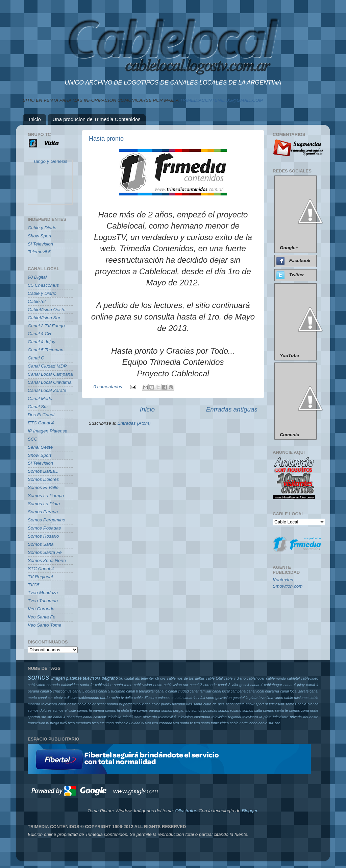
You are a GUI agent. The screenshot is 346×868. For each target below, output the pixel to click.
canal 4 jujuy (294, 685)
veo (148, 723)
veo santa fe (183, 723)
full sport (207, 698)
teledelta (114, 717)
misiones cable (306, 698)
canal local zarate (294, 691)
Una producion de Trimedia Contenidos (97, 119)
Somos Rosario (43, 536)
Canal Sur (38, 407)
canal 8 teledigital (141, 691)
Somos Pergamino (46, 520)
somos (39, 677)
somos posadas (204, 710)
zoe (277, 723)
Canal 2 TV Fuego (46, 326)
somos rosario (230, 710)
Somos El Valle (43, 487)
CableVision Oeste (47, 310)
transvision (36, 723)
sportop (34, 717)
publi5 (166, 704)
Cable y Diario (42, 228)
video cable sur (261, 723)
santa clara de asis (209, 704)
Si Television (40, 244)
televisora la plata (257, 717)
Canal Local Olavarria (50, 382)
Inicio (35, 119)
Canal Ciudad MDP (47, 366)
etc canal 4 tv (188, 698)
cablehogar (256, 678)
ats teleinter (145, 678)
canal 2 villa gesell (233, 685)
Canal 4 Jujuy (42, 342)
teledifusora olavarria (140, 717)
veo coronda (162, 723)
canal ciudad (179, 691)
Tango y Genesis (50, 163)
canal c (161, 691)
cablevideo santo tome (114, 685)
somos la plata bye (120, 710)
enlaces (164, 698)
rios (189, 704)
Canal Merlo (40, 398)
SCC (33, 439)
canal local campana (229, 691)
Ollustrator (186, 811)
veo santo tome (206, 723)
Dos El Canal (41, 415)
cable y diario (235, 678)
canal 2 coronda (203, 685)
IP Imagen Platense (47, 431)
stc (44, 717)
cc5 (67, 698)
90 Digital (37, 277)
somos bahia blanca (302, 704)
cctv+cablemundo (85, 698)
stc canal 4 (56, 717)
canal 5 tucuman (112, 691)
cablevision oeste (148, 685)
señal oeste (235, 704)
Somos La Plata (44, 504)
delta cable (134, 698)
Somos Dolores (43, 479)
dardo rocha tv (112, 698)
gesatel (239, 698)
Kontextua (283, 580)
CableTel (37, 301)
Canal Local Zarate (47, 390)
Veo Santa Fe (42, 617)
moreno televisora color (47, 704)
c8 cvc (160, 678)
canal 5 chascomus (56, 691)
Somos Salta (41, 544)
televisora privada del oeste (295, 717)
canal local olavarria (263, 691)
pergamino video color (142, 704)
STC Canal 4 (41, 569)
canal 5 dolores (85, 691)
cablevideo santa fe (77, 685)
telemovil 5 (167, 717)
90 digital (126, 678)
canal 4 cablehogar (266, 685)
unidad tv (137, 723)
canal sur (45, 698)
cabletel (293, 678)
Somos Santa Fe (45, 552)
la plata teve (256, 698)
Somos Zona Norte (47, 560)
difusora (150, 698)
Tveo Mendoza (43, 593)
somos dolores (40, 710)
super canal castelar (90, 717)
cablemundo (276, 678)
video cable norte (234, 723)
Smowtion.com (288, 586)
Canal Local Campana (50, 374)
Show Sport (40, 236)
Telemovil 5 (39, 252)
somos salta (252, 710)
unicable (122, 723)
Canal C (36, 358)
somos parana (149, 710)
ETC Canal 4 (41, 423)
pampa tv (114, 704)
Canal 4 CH (40, 334)
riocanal (178, 704)
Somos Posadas (44, 528)
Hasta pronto (106, 139)
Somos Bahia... (43, 471)
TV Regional (40, 577)
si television (275, 704)
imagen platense (67, 678)
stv (69, 717)
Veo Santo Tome (45, 625)
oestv (101, 704)
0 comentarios (108, 387)
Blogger (249, 811)
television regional (226, 717)
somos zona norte (304, 710)
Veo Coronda (41, 609)
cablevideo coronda (44, 685)
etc (174, 698)
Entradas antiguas (232, 409)
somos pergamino (176, 710)
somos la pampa (91, 710)
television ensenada (194, 717)
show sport (255, 704)
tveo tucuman (103, 723)
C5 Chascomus (43, 285)
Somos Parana (43, 512)
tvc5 (64, 723)
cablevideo (310, 678)
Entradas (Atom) (134, 423)
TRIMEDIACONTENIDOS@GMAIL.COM (221, 100)
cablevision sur (176, 685)
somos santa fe (276, 710)
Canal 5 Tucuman (46, 350)
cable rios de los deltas (186, 678)
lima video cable (280, 698)
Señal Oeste (40, 447)
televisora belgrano (101, 678)
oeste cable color (82, 704)
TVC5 (34, 585)
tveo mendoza (79, 723)
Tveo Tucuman (43, 601)
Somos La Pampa (46, 496)
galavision (223, 698)
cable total (214, 678)
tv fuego (53, 723)
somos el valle (64, 710)
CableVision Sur (44, 318)
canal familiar (201, 691)
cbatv (58, 698)
